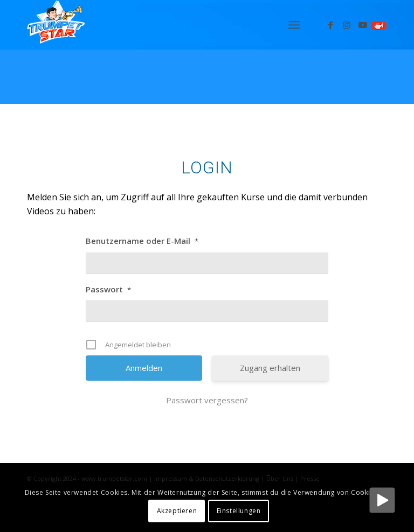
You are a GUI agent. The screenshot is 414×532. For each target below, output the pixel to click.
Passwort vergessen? (207, 400)
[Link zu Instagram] (347, 25)
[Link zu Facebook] (330, 25)
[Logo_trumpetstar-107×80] (56, 25)
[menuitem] (294, 25)
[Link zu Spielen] (379, 25)
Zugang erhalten (270, 368)
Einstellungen (239, 511)
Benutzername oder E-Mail (142, 241)
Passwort (108, 289)
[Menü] (294, 25)
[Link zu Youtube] (363, 25)
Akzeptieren (177, 511)
